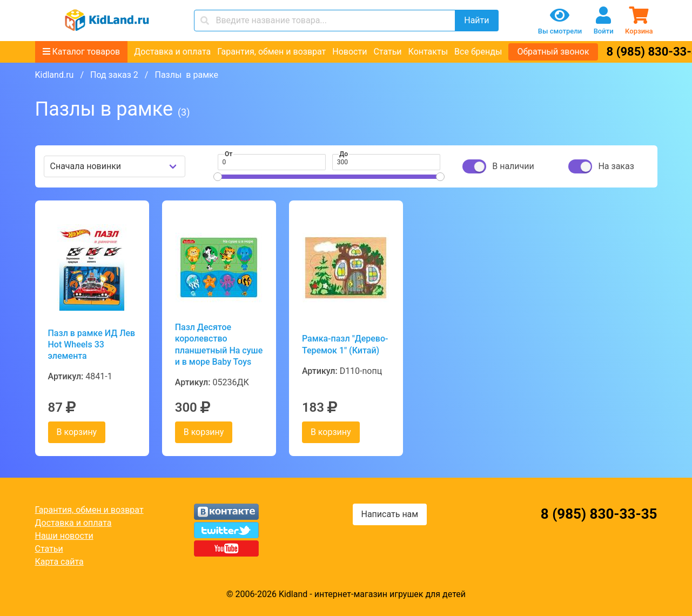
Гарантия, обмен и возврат (271, 52)
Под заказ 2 (114, 75)
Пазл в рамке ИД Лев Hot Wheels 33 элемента (92, 345)
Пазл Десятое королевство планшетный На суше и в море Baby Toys (219, 344)
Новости (350, 52)
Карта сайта (59, 562)
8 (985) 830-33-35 (599, 514)
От (229, 154)
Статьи (387, 52)
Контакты (428, 52)
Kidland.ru (55, 75)
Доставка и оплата (172, 52)
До (344, 154)
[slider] (218, 177)
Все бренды (478, 52)
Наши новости (64, 536)
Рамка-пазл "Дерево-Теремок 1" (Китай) (345, 344)
